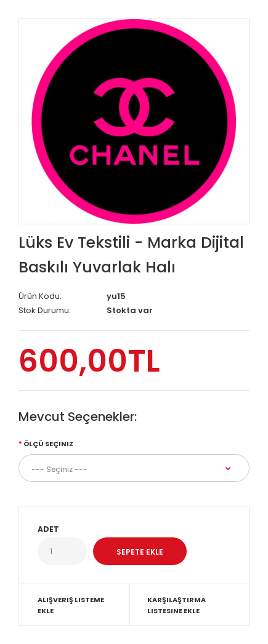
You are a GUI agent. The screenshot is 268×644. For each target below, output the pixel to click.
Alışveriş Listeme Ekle (71, 605)
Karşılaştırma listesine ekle (177, 605)
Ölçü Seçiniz (48, 444)
